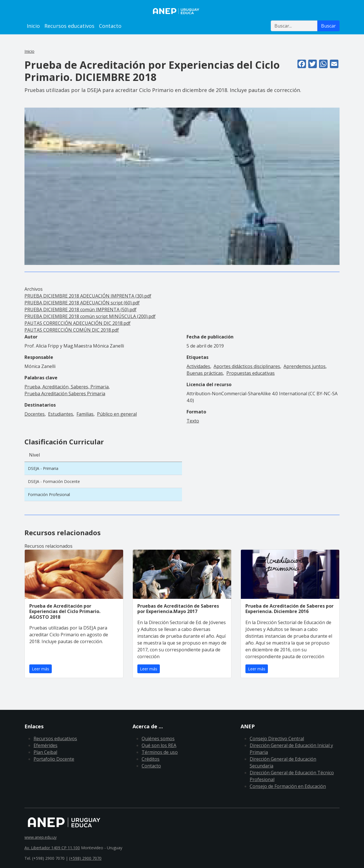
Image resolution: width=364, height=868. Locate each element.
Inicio (33, 26)
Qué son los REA (159, 745)
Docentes (35, 414)
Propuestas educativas (251, 373)
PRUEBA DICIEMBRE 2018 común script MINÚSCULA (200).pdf (90, 316)
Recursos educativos (69, 26)
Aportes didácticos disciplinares (247, 366)
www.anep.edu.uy (41, 837)
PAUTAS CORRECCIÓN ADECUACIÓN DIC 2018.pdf (77, 323)
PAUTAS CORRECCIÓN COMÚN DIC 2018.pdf (72, 330)
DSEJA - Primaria (43, 468)
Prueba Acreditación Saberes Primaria (65, 394)
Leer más (41, 669)
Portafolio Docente (54, 759)
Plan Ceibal (45, 752)
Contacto (110, 26)
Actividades (198, 366)
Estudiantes (61, 414)
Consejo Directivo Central (277, 739)
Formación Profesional (49, 494)
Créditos (151, 759)
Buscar (328, 26)
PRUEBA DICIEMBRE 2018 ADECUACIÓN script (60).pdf (82, 303)
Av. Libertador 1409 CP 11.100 (52, 848)
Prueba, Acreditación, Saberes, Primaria (67, 387)
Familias (85, 414)
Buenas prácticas (205, 373)
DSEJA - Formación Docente (54, 481)
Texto (193, 421)
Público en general (117, 414)
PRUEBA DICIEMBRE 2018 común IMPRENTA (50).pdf (80, 309)
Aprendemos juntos (305, 366)
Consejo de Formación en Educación (288, 786)
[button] (182, 186)
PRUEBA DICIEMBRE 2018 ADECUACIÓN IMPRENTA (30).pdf (88, 296)
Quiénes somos (158, 739)
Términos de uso (160, 752)
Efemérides (45, 745)
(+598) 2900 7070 (85, 858)
